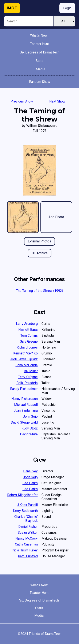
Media (40, 69)
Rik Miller (31, 371)
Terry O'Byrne (28, 377)
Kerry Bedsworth (25, 511)
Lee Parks (30, 483)
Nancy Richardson (25, 399)
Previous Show (22, 101)
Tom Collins (29, 336)
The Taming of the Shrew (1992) (39, 291)
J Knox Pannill (27, 505)
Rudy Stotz (30, 428)
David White (29, 434)
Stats (39, 61)
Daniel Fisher (28, 527)
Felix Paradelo (27, 383)
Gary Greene (29, 341)
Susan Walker (28, 533)
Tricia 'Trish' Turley (24, 550)
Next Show (57, 101)
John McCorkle (27, 365)
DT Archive (40, 253)
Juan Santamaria (26, 411)
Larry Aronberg (27, 324)
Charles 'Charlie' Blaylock (26, 519)
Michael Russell (26, 405)
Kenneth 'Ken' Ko (25, 353)
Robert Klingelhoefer (22, 495)
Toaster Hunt (39, 44)
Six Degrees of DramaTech (40, 52)
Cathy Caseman (26, 544)
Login (67, 8)
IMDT (12, 8)
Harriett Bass (28, 330)
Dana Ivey (30, 471)
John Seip (30, 416)
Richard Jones (27, 347)
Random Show (40, 82)
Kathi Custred (28, 556)
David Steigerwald (24, 422)
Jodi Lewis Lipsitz (24, 359)
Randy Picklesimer (24, 389)
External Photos (39, 241)
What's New (39, 35)
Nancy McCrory (27, 538)
